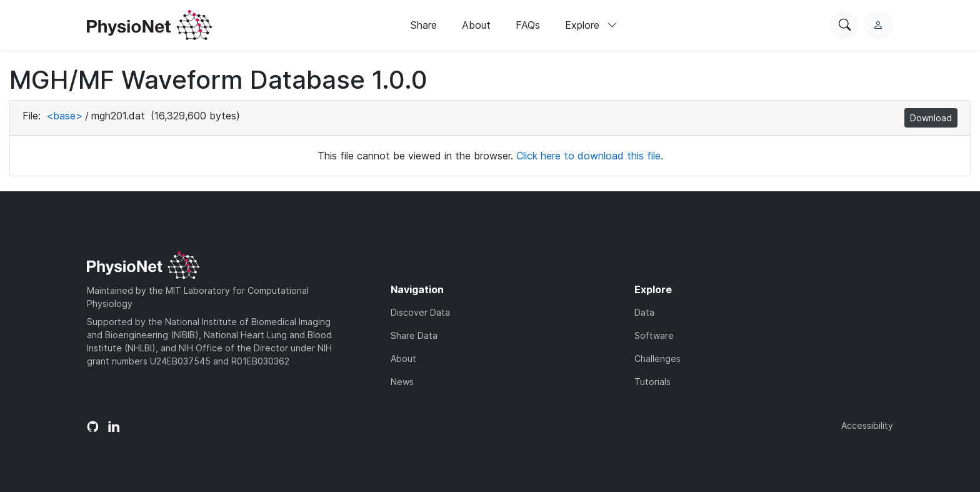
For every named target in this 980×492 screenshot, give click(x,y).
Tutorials (652, 382)
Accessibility (867, 425)
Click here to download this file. (590, 156)
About (476, 25)
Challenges (657, 359)
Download (931, 118)
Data (644, 312)
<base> (64, 116)
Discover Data (420, 312)
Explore (591, 25)
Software (654, 335)
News (402, 382)
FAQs (528, 25)
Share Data (414, 335)
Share (424, 25)
